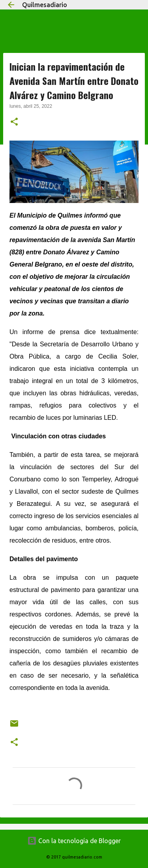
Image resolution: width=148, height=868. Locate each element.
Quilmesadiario (45, 5)
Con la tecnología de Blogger (74, 841)
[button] (14, 122)
